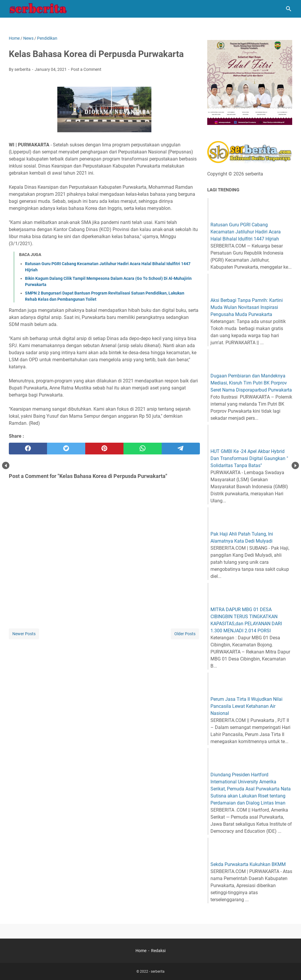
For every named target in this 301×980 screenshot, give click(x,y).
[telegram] (181, 449)
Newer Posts (24, 634)
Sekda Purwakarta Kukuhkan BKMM (248, 864)
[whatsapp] (143, 449)
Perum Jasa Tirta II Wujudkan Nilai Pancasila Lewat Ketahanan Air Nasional (246, 706)
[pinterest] (104, 449)
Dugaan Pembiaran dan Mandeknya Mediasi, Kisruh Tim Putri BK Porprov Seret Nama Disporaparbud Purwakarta (251, 383)
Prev (6, 465)
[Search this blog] (289, 9)
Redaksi (158, 951)
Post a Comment (86, 69)
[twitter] (66, 449)
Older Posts (185, 634)
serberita (158, 971)
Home (141, 951)
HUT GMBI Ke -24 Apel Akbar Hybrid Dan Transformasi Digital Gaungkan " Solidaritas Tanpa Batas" (249, 458)
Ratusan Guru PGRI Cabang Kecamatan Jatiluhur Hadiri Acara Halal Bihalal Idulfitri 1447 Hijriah (246, 232)
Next (295, 465)
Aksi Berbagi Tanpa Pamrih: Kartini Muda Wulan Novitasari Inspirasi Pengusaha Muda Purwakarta (247, 307)
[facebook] (28, 449)
